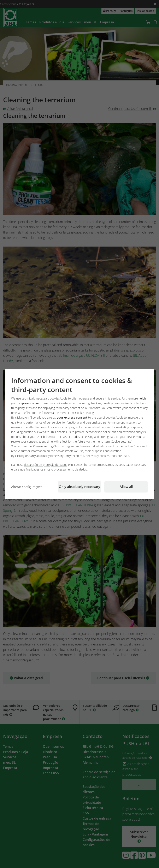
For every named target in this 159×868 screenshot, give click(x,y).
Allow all (126, 487)
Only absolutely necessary (79, 487)
